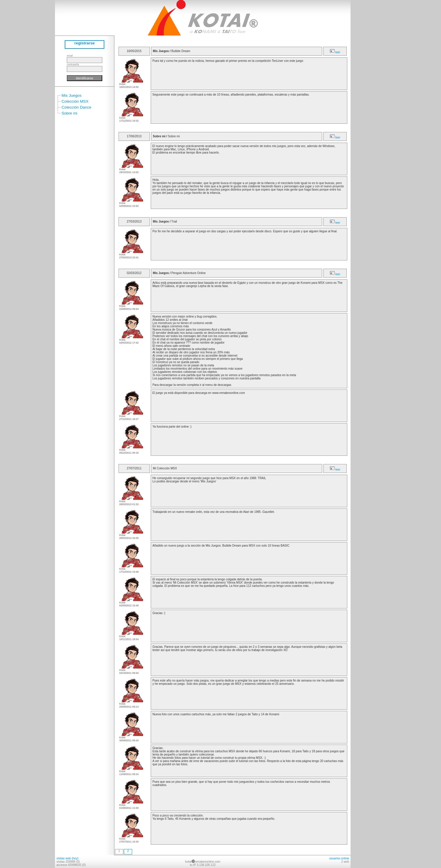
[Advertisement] (368, 89)
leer (335, 52)
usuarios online (339, 858)
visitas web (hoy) (67, 858)
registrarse (85, 43)
